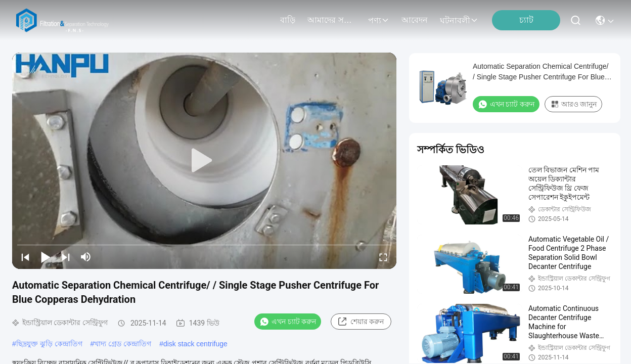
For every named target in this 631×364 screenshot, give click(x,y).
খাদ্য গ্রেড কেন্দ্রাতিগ (123, 344)
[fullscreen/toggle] (383, 257)
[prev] (25, 257)
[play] (204, 161)
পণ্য (379, 20)
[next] (66, 257)
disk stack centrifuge (195, 344)
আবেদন (415, 20)
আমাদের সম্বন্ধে (332, 20)
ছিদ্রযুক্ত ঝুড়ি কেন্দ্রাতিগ (49, 344)
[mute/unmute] (86, 257)
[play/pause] (46, 257)
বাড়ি (288, 20)
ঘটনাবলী (459, 20)
